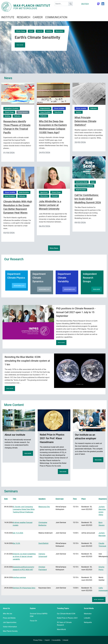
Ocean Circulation (45, 112)
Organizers (103, 499)
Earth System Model (82, 182)
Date (6, 499)
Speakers (42, 499)
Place (83, 499)
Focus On (40, 31)
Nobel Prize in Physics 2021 (67, 618)
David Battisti (43, 543)
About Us (6, 608)
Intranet (66, 640)
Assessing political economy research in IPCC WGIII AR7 (24, 568)
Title (15, 499)
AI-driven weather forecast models (23, 524)
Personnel (55, 196)
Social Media (89, 608)
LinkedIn (87, 618)
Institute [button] (8, 17)
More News (54, 248)
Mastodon (88, 614)
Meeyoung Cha (44, 507)
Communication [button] (56, 17)
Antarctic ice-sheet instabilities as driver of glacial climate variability (24, 557)
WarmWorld (61, 629)
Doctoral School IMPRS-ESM (39, 615)
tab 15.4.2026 (18, 533)
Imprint (47, 640)
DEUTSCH (85, 4)
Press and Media (9, 618)
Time (75, 499)
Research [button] (24, 17)
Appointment (44, 192)
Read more (20, 45)
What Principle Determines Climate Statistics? (85, 121)
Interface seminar (19, 577)
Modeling (49, 31)
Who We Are (8, 614)
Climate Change (21, 31)
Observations (59, 31)
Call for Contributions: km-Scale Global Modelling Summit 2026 (88, 199)
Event (93, 182)
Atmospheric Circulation (12, 108)
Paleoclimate (58, 112)
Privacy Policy (38, 640)
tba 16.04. (17, 543)
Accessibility (56, 640)
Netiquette (88, 622)
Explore (33, 608)
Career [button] (38, 17)
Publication (17, 116)
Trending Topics (63, 608)
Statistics (79, 112)
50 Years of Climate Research (64, 624)
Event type (60, 499)
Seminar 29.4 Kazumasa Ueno (24, 588)
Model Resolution (81, 190)
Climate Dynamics (23, 112)
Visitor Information (10, 627)
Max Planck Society (10, 631)
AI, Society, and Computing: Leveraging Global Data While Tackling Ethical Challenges (24, 509)
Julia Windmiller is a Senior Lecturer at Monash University (50, 205)
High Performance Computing (84, 186)
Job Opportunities (10, 622)
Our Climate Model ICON (66, 614)
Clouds (31, 31)
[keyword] (62, 4)
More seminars (99, 599)
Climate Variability (59, 108)
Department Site (19, 286)
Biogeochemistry (45, 108)
